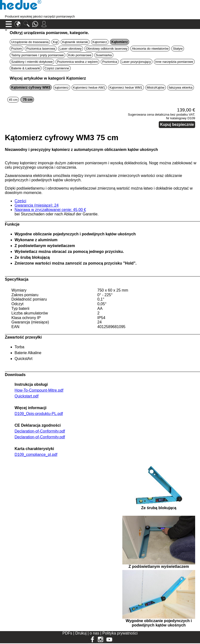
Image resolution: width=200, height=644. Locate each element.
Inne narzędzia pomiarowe (174, 62)
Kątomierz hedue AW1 (89, 87)
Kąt (55, 42)
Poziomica (110, 62)
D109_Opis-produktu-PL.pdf (39, 414)
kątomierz (62, 87)
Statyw (178, 49)
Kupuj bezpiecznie (177, 124)
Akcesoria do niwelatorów (150, 49)
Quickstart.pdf (27, 396)
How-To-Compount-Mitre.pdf (39, 390)
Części (20, 201)
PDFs (67, 633)
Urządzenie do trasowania (30, 42)
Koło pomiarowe (80, 55)
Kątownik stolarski (75, 42)
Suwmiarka (104, 55)
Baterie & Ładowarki (26, 68)
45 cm (13, 100)
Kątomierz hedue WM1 (126, 87)
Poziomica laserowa (41, 49)
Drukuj (81, 633)
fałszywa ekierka (181, 87)
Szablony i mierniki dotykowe (32, 62)
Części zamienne (57, 68)
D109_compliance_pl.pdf (36, 455)
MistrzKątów (156, 87)
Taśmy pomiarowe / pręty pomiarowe (37, 55)
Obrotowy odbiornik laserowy (107, 49)
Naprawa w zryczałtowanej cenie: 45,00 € (50, 210)
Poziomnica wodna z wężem (77, 62)
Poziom (17, 49)
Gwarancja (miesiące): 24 (37, 205)
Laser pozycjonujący (136, 62)
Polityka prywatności (120, 633)
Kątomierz (100, 42)
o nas (95, 633)
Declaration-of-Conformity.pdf (40, 431)
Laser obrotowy (71, 49)
